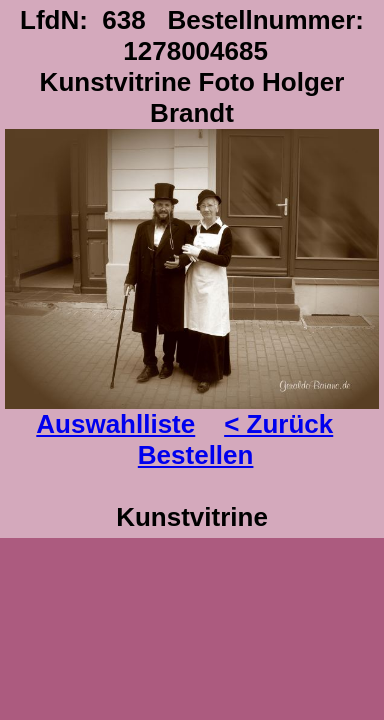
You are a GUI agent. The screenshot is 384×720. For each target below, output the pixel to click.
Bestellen (196, 455)
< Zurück (278, 424)
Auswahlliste (115, 424)
